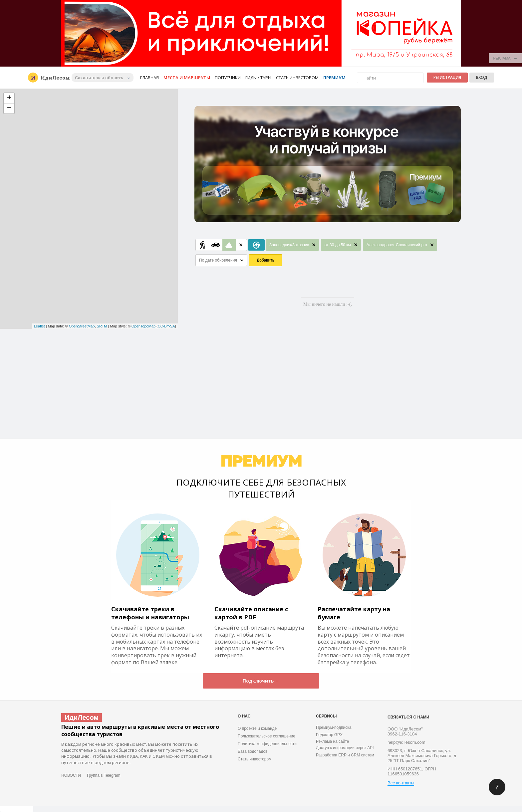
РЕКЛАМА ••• (506, 58)
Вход (482, 77)
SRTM (102, 326)
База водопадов (253, 751)
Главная (149, 78)
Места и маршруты (187, 78)
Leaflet (39, 326)
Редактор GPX (329, 735)
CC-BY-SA (166, 326)
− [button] (9, 108)
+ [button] (9, 98)
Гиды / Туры (258, 78)
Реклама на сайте (333, 741)
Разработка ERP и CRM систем (345, 755)
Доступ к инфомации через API (345, 748)
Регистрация (447, 77)
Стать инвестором (297, 78)
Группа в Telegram (104, 775)
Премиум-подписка (334, 727)
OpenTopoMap (143, 326)
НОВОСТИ (71, 775)
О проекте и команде (257, 728)
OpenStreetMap (82, 326)
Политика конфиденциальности (267, 744)
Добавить (265, 260)
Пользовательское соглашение (266, 736)
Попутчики (228, 78)
